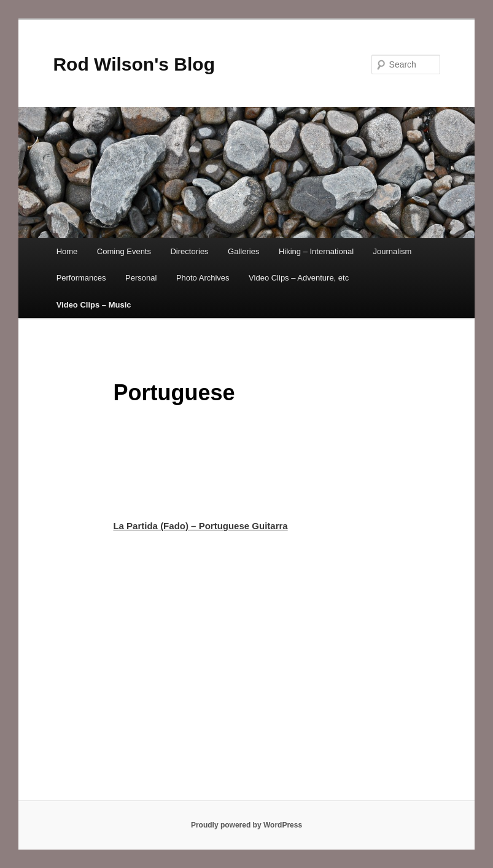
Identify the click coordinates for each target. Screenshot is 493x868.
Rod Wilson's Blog (134, 64)
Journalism (393, 251)
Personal (141, 278)
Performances (81, 278)
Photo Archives (203, 278)
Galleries (243, 251)
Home (67, 251)
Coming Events (124, 251)
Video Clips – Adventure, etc (299, 278)
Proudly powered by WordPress (246, 825)
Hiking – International (316, 251)
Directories (189, 251)
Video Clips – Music (94, 305)
